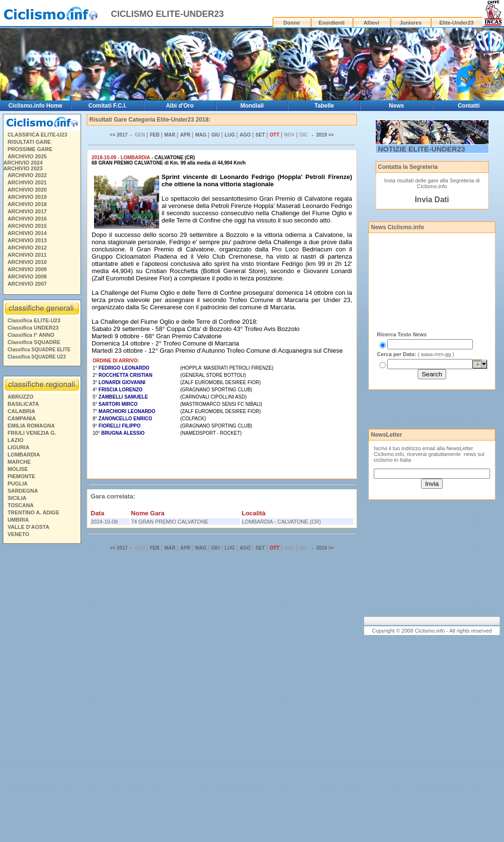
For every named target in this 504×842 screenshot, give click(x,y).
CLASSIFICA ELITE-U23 (38, 135)
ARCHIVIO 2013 (27, 240)
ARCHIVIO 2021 (27, 182)
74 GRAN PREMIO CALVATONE (170, 522)
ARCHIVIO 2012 (27, 248)
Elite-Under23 (456, 23)
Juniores (410, 23)
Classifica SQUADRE (34, 342)
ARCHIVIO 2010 (27, 262)
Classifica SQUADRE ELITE (39, 350)
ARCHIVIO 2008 (27, 276)
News (396, 106)
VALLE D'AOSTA (29, 527)
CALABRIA (21, 411)
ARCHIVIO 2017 (27, 211)
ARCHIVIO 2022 (27, 175)
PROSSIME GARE (30, 149)
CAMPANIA (22, 418)
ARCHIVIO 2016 (27, 219)
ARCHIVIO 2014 (27, 233)
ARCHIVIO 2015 (27, 226)
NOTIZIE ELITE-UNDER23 (422, 149)
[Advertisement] (41, 694)
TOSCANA (21, 505)
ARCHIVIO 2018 (27, 204)
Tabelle (324, 106)
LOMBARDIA (24, 455)
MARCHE (19, 462)
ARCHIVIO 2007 (27, 284)
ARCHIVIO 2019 (27, 197)
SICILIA (17, 498)
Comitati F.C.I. (107, 106)
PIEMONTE (21, 476)
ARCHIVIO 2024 (23, 163)
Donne (292, 23)
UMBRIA (18, 520)
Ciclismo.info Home (35, 106)
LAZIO (16, 440)
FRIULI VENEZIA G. (32, 433)
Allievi (371, 23)
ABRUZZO (21, 397)
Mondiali (252, 106)
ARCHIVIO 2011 (27, 255)
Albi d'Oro (180, 106)
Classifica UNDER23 (33, 328)
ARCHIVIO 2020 (27, 190)
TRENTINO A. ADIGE (34, 512)
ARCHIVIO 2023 (23, 168)
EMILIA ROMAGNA (31, 426)
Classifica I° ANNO (31, 335)
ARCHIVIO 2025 (27, 156)
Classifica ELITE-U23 (34, 320)
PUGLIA (18, 483)
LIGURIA (19, 447)
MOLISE (18, 469)
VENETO (19, 534)
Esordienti (332, 23)
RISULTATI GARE (29, 142)
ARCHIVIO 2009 (27, 269)
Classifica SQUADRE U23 (37, 357)
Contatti (469, 106)
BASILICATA (23, 404)
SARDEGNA (23, 491)
